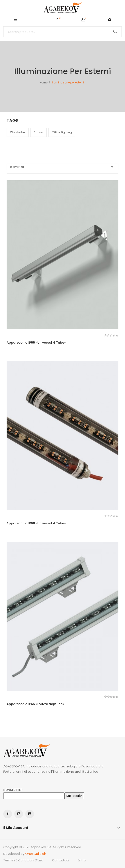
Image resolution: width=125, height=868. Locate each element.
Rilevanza (62, 167)
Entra (82, 860)
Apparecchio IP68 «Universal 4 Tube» (36, 523)
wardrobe (18, 132)
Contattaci (61, 860)
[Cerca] (62, 32)
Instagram (19, 814)
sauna (38, 132)
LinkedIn (30, 814)
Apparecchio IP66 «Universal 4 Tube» (36, 343)
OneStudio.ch (36, 854)
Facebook (8, 814)
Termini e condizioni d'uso (23, 860)
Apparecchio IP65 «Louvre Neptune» (35, 704)
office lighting (62, 132)
